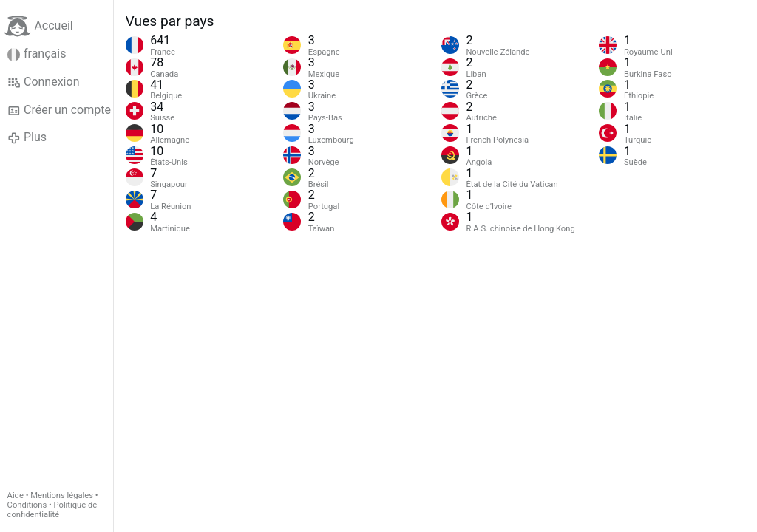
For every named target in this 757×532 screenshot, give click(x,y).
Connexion (44, 82)
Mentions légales (62, 495)
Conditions (27, 505)
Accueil (38, 26)
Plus (27, 137)
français (37, 54)
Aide (16, 495)
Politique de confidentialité (52, 510)
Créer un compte (59, 110)
